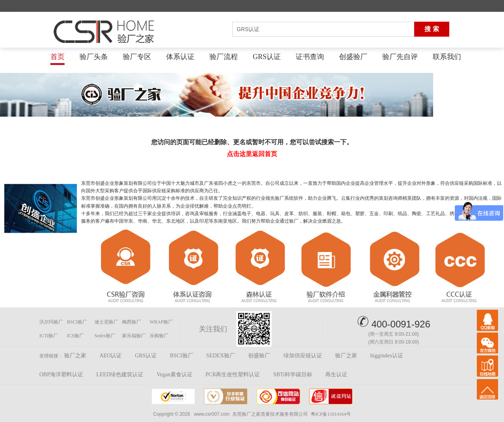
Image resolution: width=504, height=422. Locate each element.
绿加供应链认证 (303, 356)
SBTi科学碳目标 (293, 375)
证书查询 (310, 57)
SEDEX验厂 (221, 356)
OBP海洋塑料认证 (61, 375)
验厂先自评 (400, 57)
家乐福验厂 (134, 336)
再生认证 (336, 375)
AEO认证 (111, 356)
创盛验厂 (353, 57)
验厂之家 (75, 356)
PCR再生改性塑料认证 (233, 375)
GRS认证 (267, 57)
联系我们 (447, 57)
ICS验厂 (75, 336)
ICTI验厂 (49, 336)
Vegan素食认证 (175, 375)
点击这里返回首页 (252, 154)
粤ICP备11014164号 (331, 414)
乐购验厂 (159, 336)
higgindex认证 (387, 356)
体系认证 (180, 57)
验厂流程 (224, 57)
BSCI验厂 (77, 322)
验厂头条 (94, 57)
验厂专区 (137, 57)
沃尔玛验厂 (51, 322)
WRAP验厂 (161, 322)
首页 (57, 57)
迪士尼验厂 (106, 322)
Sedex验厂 (105, 336)
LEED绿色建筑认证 (120, 375)
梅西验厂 (132, 322)
